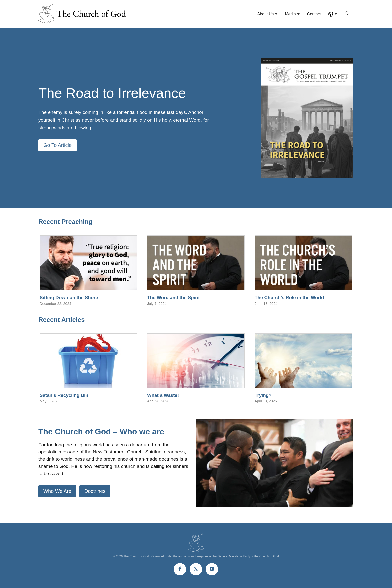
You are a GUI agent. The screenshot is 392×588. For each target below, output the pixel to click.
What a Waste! (163, 395)
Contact (314, 14)
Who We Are (57, 491)
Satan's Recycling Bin (64, 395)
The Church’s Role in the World (289, 297)
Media (290, 14)
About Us (265, 14)
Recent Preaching (65, 222)
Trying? (263, 395)
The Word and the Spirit (174, 297)
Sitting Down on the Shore (69, 297)
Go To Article (58, 145)
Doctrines (95, 491)
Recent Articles (62, 320)
